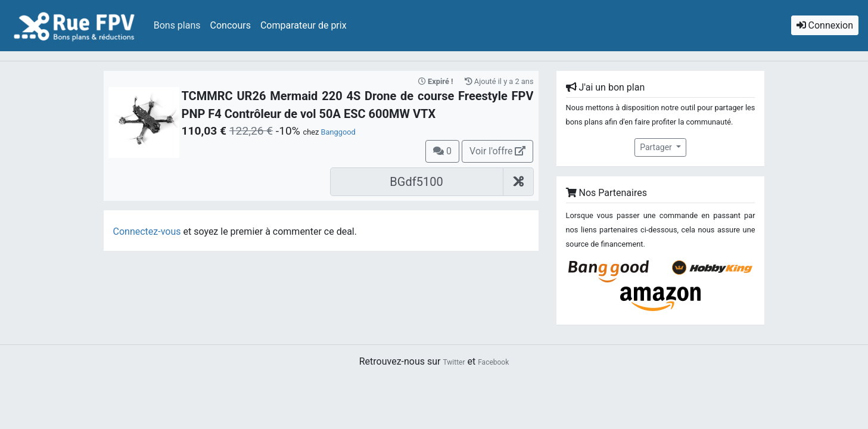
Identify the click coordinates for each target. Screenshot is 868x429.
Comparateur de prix (304, 25)
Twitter (454, 362)
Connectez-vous (147, 231)
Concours (231, 25)
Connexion (825, 25)
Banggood (338, 132)
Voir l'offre (497, 151)
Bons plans (177, 25)
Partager (657, 147)
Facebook (493, 362)
